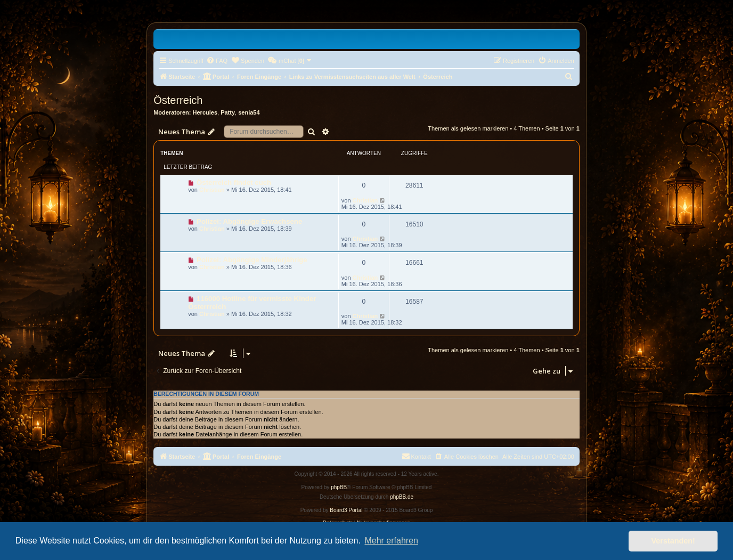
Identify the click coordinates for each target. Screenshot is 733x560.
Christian (212, 190)
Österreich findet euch (234, 182)
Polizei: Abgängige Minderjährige (252, 260)
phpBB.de (402, 497)
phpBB (339, 487)
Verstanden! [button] (673, 541)
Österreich (178, 100)
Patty (228, 112)
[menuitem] (217, 61)
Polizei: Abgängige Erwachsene (249, 221)
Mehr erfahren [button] (391, 541)
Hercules (205, 112)
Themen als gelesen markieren (468, 128)
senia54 (249, 112)
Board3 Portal (346, 510)
